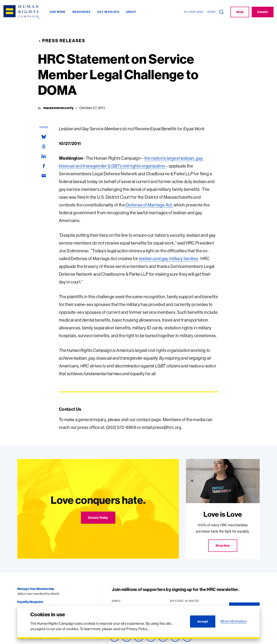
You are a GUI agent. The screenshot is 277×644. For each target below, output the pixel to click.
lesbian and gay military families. (169, 258)
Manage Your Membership (36, 589)
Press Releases (62, 41)
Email (118, 601)
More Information (234, 621)
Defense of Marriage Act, (149, 205)
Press (21, 633)
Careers (23, 620)
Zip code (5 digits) (185, 601)
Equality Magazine (30, 602)
